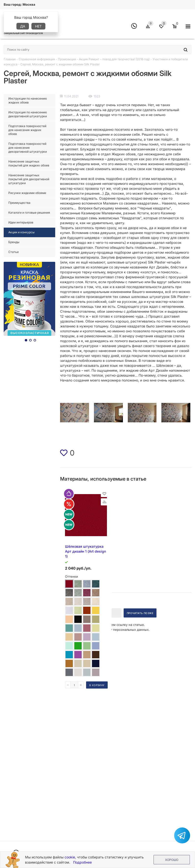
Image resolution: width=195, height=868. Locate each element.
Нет (38, 26)
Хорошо (172, 860)
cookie (70, 857)
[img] (64, 453)
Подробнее (82, 862)
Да (23, 26)
